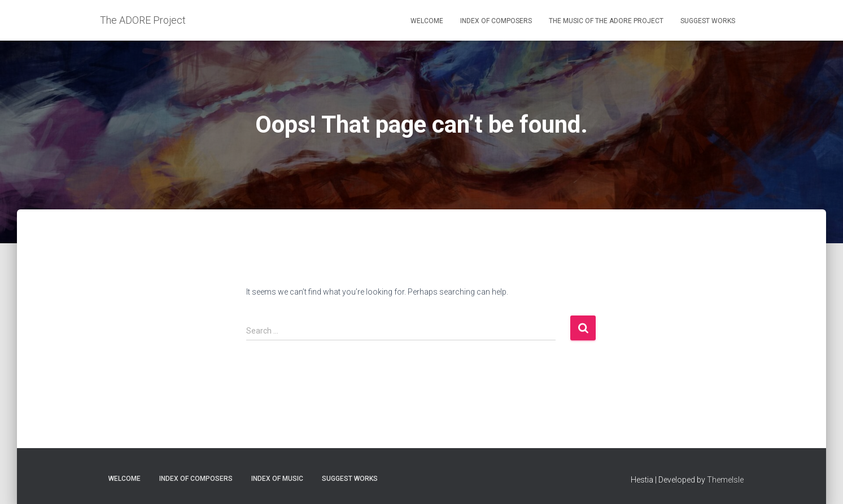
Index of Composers (496, 21)
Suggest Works (708, 21)
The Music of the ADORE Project (606, 21)
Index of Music (277, 479)
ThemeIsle (725, 480)
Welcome (427, 21)
